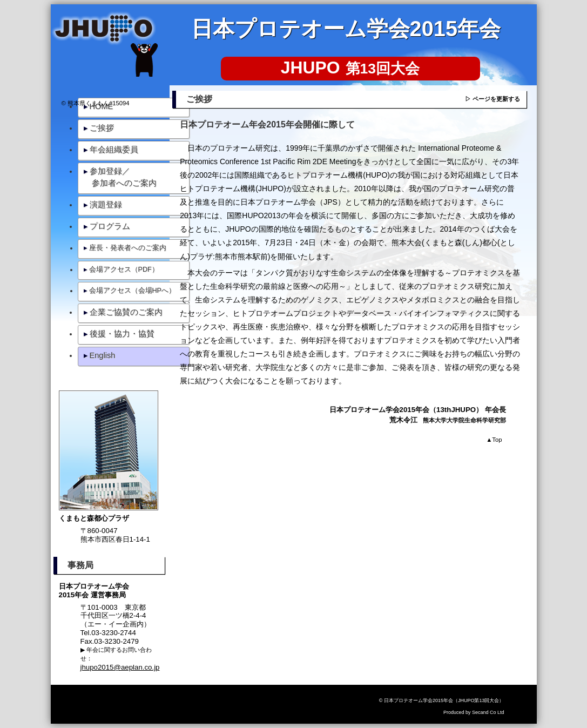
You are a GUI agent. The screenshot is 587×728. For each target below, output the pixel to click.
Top (494, 440)
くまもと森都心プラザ (94, 518)
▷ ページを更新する (492, 99)
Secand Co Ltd (488, 712)
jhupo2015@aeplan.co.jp (120, 667)
